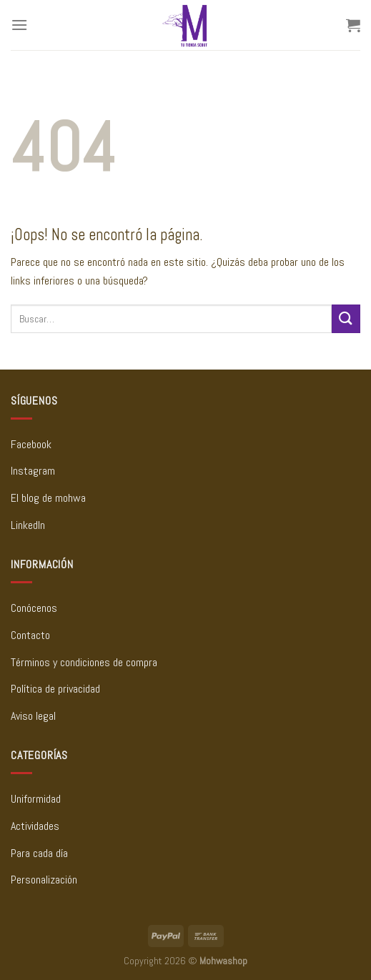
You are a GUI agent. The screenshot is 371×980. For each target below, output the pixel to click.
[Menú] (19, 25)
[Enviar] (346, 318)
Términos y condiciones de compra (84, 662)
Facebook (31, 444)
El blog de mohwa (48, 498)
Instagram (33, 471)
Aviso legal (33, 716)
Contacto (30, 635)
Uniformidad (36, 799)
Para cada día (39, 853)
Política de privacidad (55, 689)
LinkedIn (28, 525)
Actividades (35, 826)
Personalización (44, 880)
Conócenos (34, 608)
